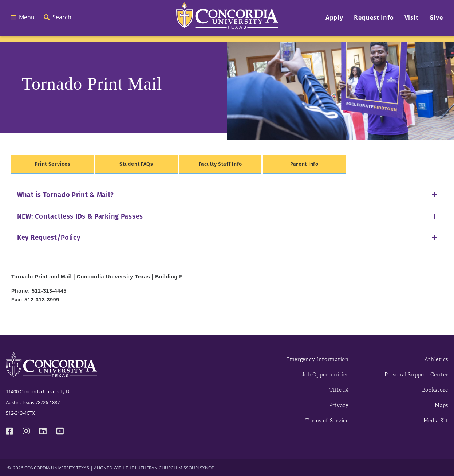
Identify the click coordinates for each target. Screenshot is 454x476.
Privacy (339, 405)
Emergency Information (317, 360)
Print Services (53, 164)
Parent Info (304, 164)
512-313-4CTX (20, 413)
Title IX (339, 390)
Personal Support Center (416, 375)
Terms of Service (327, 421)
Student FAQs (136, 164)
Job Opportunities (325, 375)
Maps (441, 405)
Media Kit (436, 421)
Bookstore (435, 390)
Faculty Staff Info (220, 164)
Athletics (436, 360)
